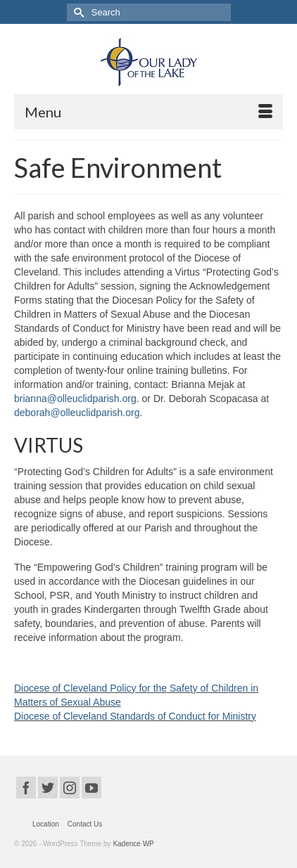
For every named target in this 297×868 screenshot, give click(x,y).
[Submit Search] (77, 12)
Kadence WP (133, 844)
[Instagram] (70, 788)
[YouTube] (91, 788)
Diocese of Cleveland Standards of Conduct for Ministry (135, 716)
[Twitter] (48, 788)
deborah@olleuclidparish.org (77, 413)
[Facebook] (26, 788)
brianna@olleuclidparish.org (75, 399)
